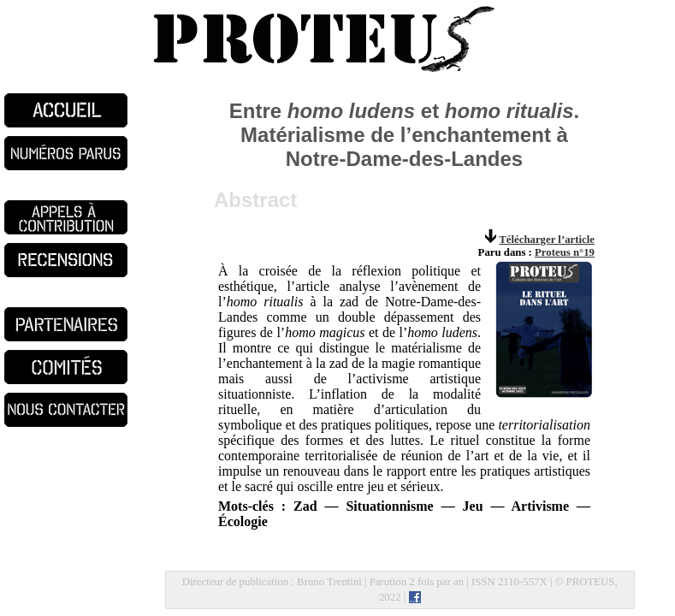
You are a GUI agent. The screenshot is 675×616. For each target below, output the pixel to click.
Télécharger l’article (547, 240)
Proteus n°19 (565, 252)
